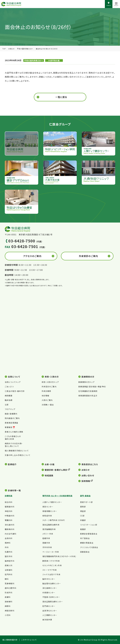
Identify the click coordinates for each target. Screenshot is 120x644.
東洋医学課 (47, 620)
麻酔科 (8, 606)
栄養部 (83, 520)
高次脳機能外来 (49, 529)
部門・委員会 (85, 496)
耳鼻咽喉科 (10, 583)
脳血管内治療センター (52, 583)
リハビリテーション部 (89, 525)
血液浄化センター (50, 611)
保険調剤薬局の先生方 (88, 396)
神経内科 (9, 511)
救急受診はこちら (90, 464)
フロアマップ (10, 409)
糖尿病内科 (10, 529)
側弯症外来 (47, 516)
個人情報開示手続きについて (17, 451)
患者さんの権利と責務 (14, 432)
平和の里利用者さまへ (25, 49)
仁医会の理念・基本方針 (15, 391)
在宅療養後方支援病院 (88, 391)
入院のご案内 (47, 400)
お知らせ (11, 49)
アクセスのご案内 (32, 256)
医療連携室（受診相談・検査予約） (92, 387)
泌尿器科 (9, 570)
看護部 (83, 529)
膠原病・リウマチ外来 (51, 561)
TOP (4, 49)
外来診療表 (46, 391)
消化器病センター (50, 588)
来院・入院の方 (52, 377)
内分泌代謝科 (11, 534)
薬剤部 (83, 507)
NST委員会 (85, 538)
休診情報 (45, 396)
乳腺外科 (9, 552)
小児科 (8, 615)
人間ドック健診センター (52, 502)
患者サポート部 (86, 502)
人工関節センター (50, 615)
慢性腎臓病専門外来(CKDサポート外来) (59, 556)
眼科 (7, 579)
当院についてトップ (13, 382)
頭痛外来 (46, 543)
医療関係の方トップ (86, 382)
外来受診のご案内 (88, 256)
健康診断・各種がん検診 (56, 470)
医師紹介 (12, 464)
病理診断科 (10, 611)
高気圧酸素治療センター (53, 602)
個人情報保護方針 (10, 640)
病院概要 (9, 396)
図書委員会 (85, 552)
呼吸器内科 (10, 516)
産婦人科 (9, 565)
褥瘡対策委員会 (87, 543)
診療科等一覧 (14, 490)
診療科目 (9, 496)
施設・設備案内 (11, 414)
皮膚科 (8, 597)
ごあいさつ (9, 387)
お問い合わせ (88, 475)
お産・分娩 (50, 464)
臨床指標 (9, 400)
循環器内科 (10, 507)
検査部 (83, 511)
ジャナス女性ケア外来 (51, 574)
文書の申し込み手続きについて (18, 455)
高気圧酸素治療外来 (51, 525)
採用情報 (86, 481)
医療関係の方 (88, 377)
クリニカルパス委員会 (89, 547)
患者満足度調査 (11, 423)
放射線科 (9, 602)
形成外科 (9, 593)
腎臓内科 (9, 520)
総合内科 (9, 502)
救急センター (48, 507)
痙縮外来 (46, 538)
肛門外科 (9, 574)
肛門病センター (49, 606)
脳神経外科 (10, 561)
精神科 (8, 543)
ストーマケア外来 (50, 570)
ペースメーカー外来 (51, 552)
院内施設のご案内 (12, 418)
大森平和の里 (54, 60)
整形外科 (9, 556)
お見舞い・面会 (48, 405)
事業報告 (9, 427)
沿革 (7, 405)
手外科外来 (47, 547)
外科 (7, 547)
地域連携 (49, 475)
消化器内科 (10, 525)
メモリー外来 (48, 534)
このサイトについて (29, 640)
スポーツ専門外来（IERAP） (54, 520)
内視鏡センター (49, 593)
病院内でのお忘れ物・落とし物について (14, 445)
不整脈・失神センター (51, 597)
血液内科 (9, 538)
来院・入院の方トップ (50, 382)
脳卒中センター (49, 579)
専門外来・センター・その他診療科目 (57, 496)
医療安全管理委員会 (89, 534)
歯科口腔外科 (11, 588)
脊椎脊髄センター (50, 511)
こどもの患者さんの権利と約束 (13, 438)
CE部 (82, 516)
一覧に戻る (61, 97)
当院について (14, 377)
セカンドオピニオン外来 (52, 565)
